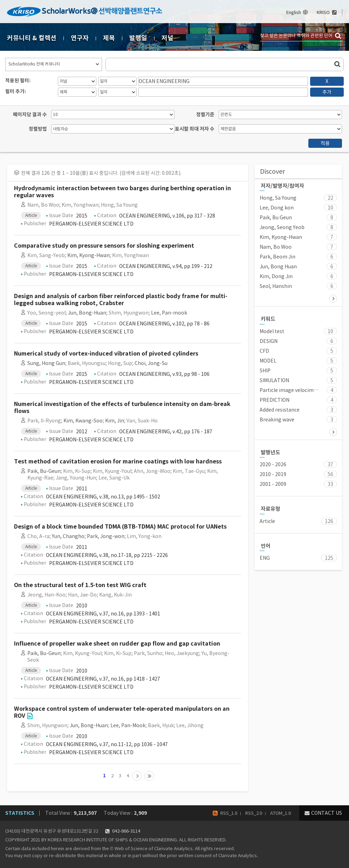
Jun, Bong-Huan (87, 313)
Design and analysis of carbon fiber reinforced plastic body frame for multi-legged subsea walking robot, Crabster (121, 300)
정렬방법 (38, 129)
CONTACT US (327, 813)
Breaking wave (277, 420)
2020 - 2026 (273, 464)
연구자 (80, 38)
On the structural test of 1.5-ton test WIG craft (80, 585)
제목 (109, 38)
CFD (264, 351)
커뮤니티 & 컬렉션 (32, 38)
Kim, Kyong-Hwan (88, 255)
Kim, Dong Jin (276, 276)
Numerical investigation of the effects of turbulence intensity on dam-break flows (122, 408)
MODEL (268, 361)
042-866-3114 (126, 831)
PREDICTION (275, 400)
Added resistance (280, 410)
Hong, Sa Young (278, 198)
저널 (167, 38)
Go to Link (30, 716)
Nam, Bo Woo (276, 247)
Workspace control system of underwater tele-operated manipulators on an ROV (122, 712)
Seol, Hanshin (276, 286)
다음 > (333, 299)
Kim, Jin (115, 421)
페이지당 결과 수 (30, 115)
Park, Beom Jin (278, 257)
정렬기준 (205, 115)
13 (149, 776)
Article (267, 521)
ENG (265, 558)
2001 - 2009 (273, 484)
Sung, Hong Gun (46, 363)
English (294, 12)
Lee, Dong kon (277, 208)
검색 (338, 36)
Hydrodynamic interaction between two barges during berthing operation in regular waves (122, 192)
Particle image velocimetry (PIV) (289, 390)
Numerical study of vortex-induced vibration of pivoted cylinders (106, 354)
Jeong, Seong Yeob (282, 227)
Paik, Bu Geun (276, 218)
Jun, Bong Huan (278, 267)
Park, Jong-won (106, 536)
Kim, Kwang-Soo (83, 421)
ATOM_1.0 (280, 813)
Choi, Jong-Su (151, 363)
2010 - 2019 (273, 474)
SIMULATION (274, 380)
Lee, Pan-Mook (128, 725)
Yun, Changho (68, 536)
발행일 (138, 38)
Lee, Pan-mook (169, 313)
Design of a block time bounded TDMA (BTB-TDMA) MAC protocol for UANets (120, 527)
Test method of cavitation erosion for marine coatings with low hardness (118, 461)
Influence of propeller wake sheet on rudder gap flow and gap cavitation (117, 644)
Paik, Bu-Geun (44, 471)
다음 (137, 776)
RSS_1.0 (229, 813)
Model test (272, 331)
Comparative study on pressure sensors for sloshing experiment (104, 246)
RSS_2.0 (254, 813)
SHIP (265, 371)
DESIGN (269, 341)
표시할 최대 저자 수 (195, 129)
